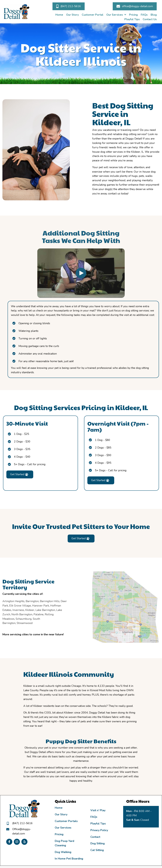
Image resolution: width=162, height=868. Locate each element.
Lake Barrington (16, 610)
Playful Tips (98, 824)
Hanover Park (11, 606)
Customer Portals (66, 821)
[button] (69, 6)
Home (59, 808)
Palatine (9, 614)
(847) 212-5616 (22, 823)
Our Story (61, 814)
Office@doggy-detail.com (22, 831)
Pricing (59, 834)
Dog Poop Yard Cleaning (64, 843)
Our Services (63, 828)
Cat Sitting (97, 850)
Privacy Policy (99, 830)
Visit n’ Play (98, 810)
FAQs (94, 817)
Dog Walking (63, 852)
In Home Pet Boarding (69, 859)
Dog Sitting (98, 843)
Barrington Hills (20, 601)
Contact (95, 837)
